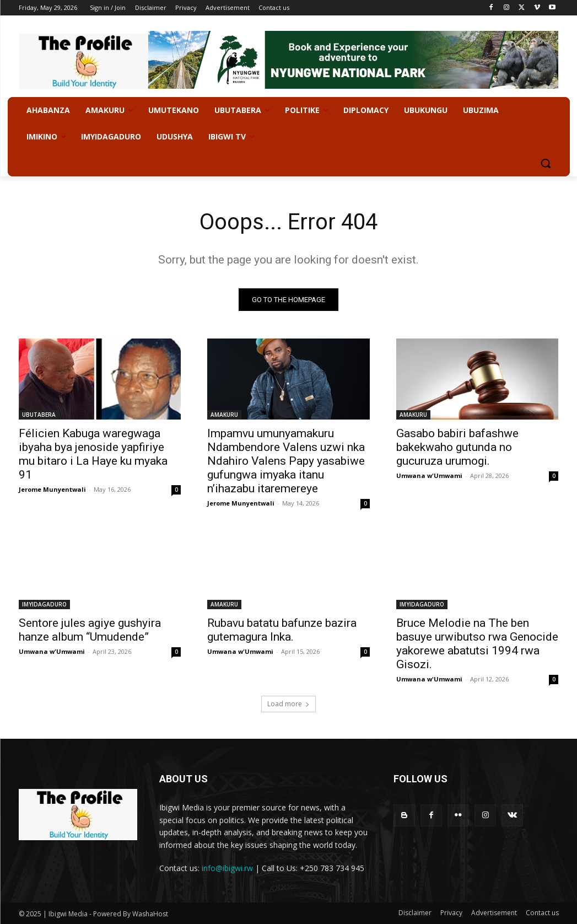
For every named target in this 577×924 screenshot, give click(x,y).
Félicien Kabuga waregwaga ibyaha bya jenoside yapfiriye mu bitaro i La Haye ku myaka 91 (93, 454)
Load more (288, 704)
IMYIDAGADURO (44, 605)
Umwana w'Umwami (429, 476)
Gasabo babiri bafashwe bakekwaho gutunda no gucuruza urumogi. (457, 447)
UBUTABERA (39, 415)
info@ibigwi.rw (227, 868)
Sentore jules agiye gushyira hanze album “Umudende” (90, 630)
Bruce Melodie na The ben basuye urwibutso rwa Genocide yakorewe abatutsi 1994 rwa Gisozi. (477, 644)
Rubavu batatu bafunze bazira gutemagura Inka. (282, 630)
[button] (546, 163)
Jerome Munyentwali (52, 489)
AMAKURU (224, 415)
